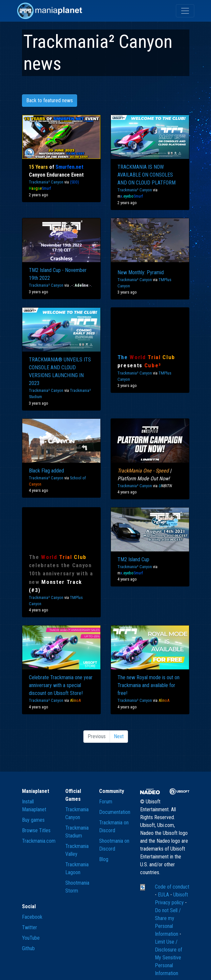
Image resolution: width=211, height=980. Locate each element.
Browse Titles (36, 830)
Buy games (33, 820)
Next (119, 736)
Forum (106, 802)
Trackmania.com (39, 841)
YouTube (31, 938)
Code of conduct (172, 887)
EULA (164, 895)
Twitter (30, 927)
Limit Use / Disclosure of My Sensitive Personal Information (169, 958)
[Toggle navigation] (185, 11)
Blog (104, 859)
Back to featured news (50, 100)
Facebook (32, 917)
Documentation (115, 812)
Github (28, 948)
